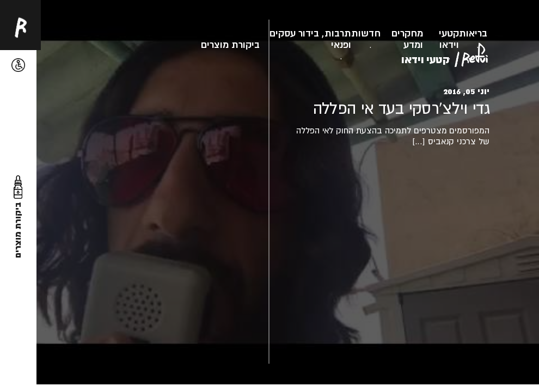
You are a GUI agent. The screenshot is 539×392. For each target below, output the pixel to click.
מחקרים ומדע (407, 39)
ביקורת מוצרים (230, 44)
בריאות (473, 33)
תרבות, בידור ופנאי (325, 39)
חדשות (366, 33)
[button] (18, 65)
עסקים (283, 33)
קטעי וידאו (449, 39)
